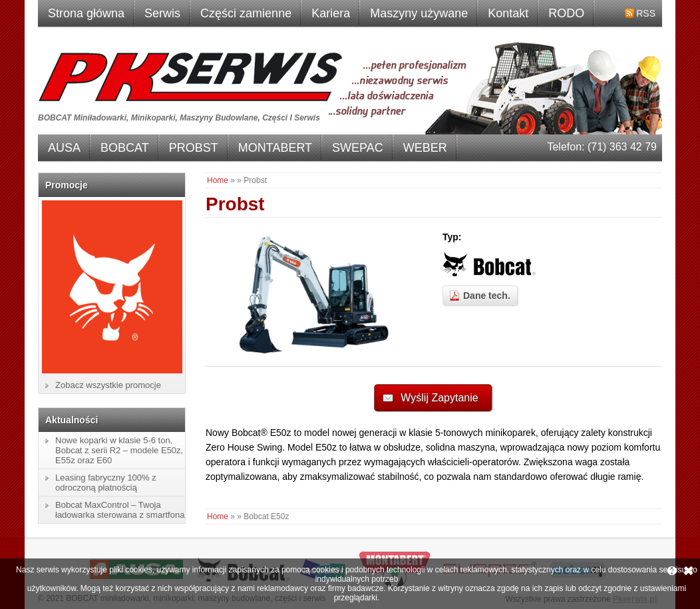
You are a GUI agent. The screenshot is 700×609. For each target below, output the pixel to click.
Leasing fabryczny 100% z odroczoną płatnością (106, 483)
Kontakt (508, 13)
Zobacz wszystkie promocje (108, 385)
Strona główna (86, 13)
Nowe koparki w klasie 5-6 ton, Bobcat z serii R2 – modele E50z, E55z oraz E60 (119, 450)
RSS (646, 13)
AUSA (64, 148)
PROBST (194, 148)
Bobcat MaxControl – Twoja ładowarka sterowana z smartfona (120, 510)
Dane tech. (487, 296)
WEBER (425, 148)
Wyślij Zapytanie (439, 398)
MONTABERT (275, 148)
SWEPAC (358, 148)
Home (218, 180)
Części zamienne (246, 13)
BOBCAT (125, 148)
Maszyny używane (419, 13)
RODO (566, 13)
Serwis (162, 13)
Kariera (331, 13)
